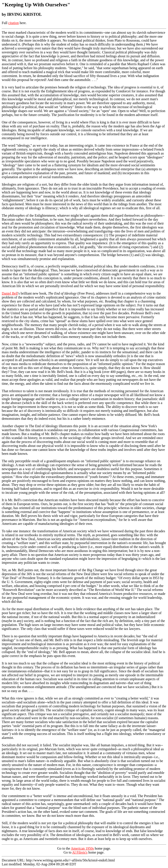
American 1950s (82, 848)
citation (14, 23)
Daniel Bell (10, 293)
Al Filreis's (80, 852)
